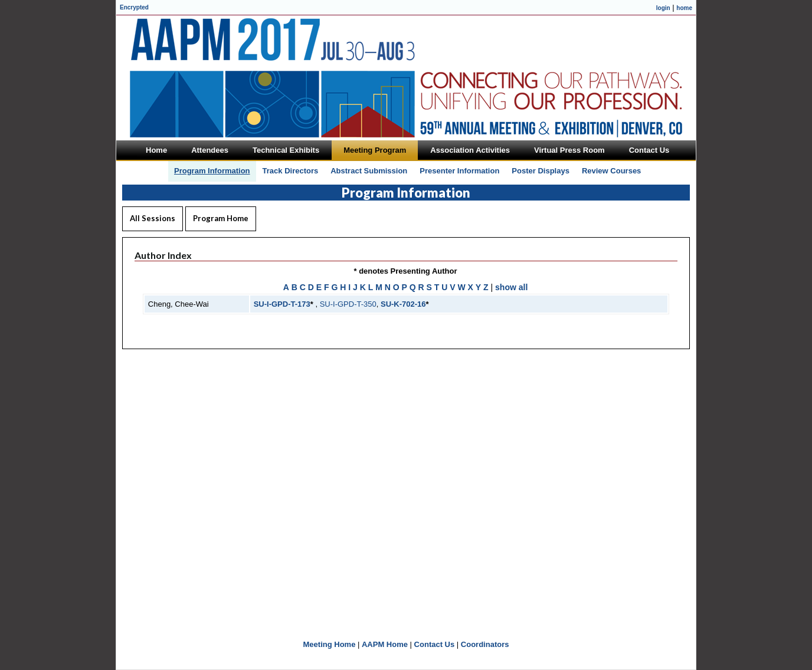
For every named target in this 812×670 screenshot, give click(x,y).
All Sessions (153, 218)
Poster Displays (541, 171)
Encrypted (134, 7)
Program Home (221, 218)
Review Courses (611, 171)
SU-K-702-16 (403, 304)
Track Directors (291, 171)
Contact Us (435, 644)
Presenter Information (459, 171)
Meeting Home (330, 644)
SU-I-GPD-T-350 (348, 304)
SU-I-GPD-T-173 (282, 304)
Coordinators (485, 644)
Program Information (212, 171)
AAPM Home (385, 644)
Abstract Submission (369, 171)
